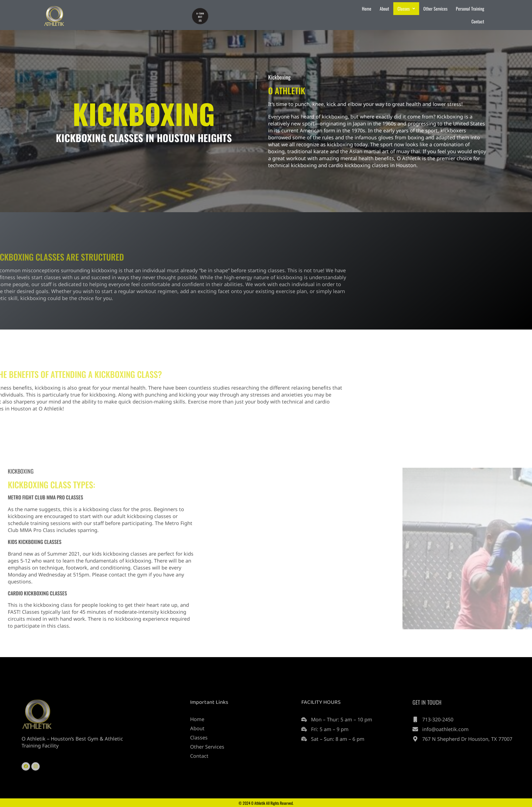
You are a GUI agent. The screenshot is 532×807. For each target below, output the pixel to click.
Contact (478, 21)
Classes (406, 9)
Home (367, 9)
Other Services (435, 9)
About (384, 9)
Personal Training (470, 9)
